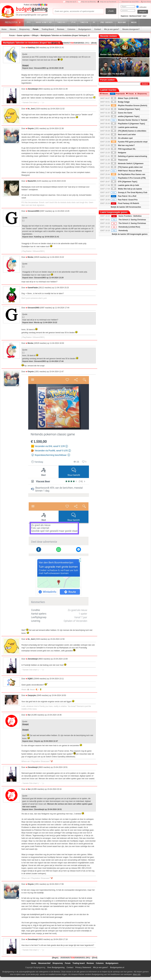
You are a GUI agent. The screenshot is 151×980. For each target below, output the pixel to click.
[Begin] (54, 43)
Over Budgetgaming (56, 967)
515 (62, 43)
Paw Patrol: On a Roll (124, 196)
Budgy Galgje (120, 102)
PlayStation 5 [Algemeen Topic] (128, 124)
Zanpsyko (32, 695)
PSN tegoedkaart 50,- (123, 149)
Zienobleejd (33, 89)
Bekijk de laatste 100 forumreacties (126, 207)
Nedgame (118, 153)
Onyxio (31, 128)
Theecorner (119, 160)
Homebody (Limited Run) (129, 227)
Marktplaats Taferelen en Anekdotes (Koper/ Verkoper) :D (65, 35)
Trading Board (48, 29)
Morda (30, 257)
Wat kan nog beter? (123, 145)
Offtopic (35, 35)
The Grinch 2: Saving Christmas (132, 220)
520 (79, 43)
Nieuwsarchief (44, 963)
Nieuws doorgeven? (131, 29)
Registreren (125, 16)
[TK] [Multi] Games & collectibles (129, 131)
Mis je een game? (112, 29)
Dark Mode (147, 2)
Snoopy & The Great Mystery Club (129, 192)
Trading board (79, 963)
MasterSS (32, 181)
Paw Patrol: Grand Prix (124, 200)
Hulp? (145, 16)
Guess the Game (122, 113)
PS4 (74, 22)
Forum (36, 29)
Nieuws (13, 29)
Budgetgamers (85, 29)
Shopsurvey (24, 29)
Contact (98, 29)
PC (95, 22)
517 (69, 43)
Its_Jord (31, 109)
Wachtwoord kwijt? (135, 16)
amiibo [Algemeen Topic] (125, 116)
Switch (85, 22)
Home (4, 29)
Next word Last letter (123, 135)
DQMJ (30, 679)
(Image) (25, 65)
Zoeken (145, 84)
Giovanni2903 (34, 211)
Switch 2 (62, 22)
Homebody (123, 231)
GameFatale (33, 288)
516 (65, 43)
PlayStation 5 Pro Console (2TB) (128, 178)
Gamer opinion (23, 35)
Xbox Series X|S (44, 22)
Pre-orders (107, 22)
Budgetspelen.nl (117, 967)
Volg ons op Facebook (108, 2)
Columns (71, 29)
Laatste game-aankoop (124, 127)
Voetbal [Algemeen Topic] (125, 109)
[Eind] (94, 43)
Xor (29, 715)
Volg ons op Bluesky (88, 2)
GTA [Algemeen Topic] (124, 182)
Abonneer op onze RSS (130, 2)
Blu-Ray (122, 22)
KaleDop (31, 48)
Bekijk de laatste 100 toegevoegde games (130, 234)
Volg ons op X (71, 2)
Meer (134, 22)
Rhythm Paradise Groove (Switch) (129, 106)
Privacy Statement (83, 967)
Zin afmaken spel (122, 138)
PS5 (29, 22)
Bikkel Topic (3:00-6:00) (124, 98)
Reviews (61, 29)
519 (76, 43)
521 (83, 43)
